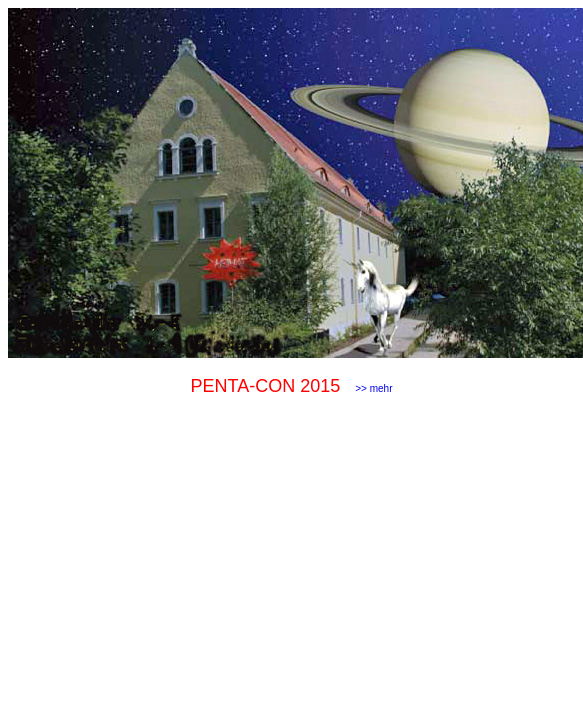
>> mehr (373, 388)
